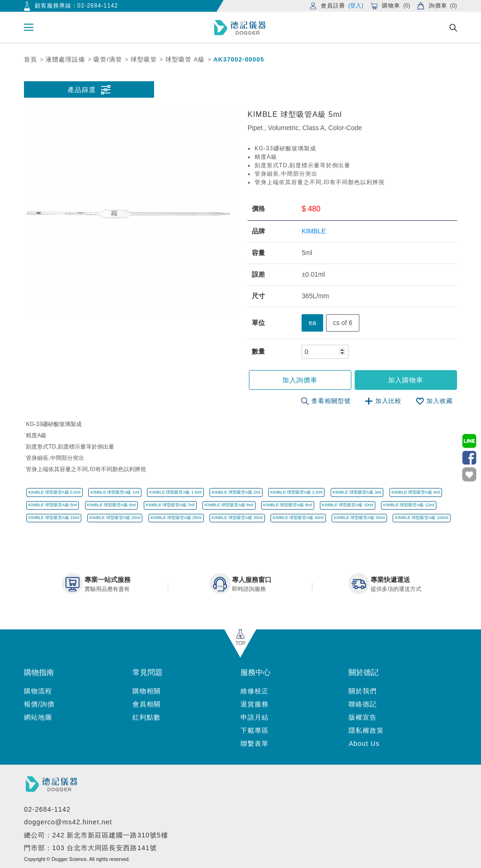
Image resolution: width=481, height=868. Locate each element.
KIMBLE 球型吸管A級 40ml (299, 518)
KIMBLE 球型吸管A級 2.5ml (297, 492)
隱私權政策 (366, 730)
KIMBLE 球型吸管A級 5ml (53, 505)
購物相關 (147, 691)
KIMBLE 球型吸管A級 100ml (422, 518)
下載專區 (255, 730)
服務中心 (256, 672)
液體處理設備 (65, 59)
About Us (364, 744)
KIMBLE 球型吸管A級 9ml (288, 505)
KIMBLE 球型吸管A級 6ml (111, 505)
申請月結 (255, 717)
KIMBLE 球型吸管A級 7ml (170, 505)
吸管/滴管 (108, 59)
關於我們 (363, 691)
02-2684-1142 (98, 6)
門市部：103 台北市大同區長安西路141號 (90, 848)
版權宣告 (363, 717)
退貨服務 (255, 704)
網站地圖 (38, 717)
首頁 (31, 59)
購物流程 (38, 691)
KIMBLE (314, 231)
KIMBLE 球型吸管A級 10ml (348, 505)
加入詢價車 (300, 380)
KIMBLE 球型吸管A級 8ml (229, 505)
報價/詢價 (39, 704)
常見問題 (147, 672)
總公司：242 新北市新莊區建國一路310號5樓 (96, 835)
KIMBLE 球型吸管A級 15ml (54, 518)
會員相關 (147, 704)
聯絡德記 (363, 704)
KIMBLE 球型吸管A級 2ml (236, 492)
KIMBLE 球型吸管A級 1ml (115, 492)
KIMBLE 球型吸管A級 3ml (357, 492)
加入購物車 (406, 380)
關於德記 (364, 672)
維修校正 (255, 691)
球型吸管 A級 (185, 59)
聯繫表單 (255, 744)
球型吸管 (144, 59)
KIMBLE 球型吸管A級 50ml (360, 518)
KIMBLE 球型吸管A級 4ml (416, 492)
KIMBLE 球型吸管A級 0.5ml (54, 492)
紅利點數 (147, 717)
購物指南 (39, 672)
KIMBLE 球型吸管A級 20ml (115, 518)
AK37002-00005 (239, 59)
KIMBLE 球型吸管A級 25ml (176, 518)
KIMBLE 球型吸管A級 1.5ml (175, 492)
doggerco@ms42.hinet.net (68, 822)
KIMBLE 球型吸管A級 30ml (237, 518)
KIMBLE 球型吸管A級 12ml (409, 505)
